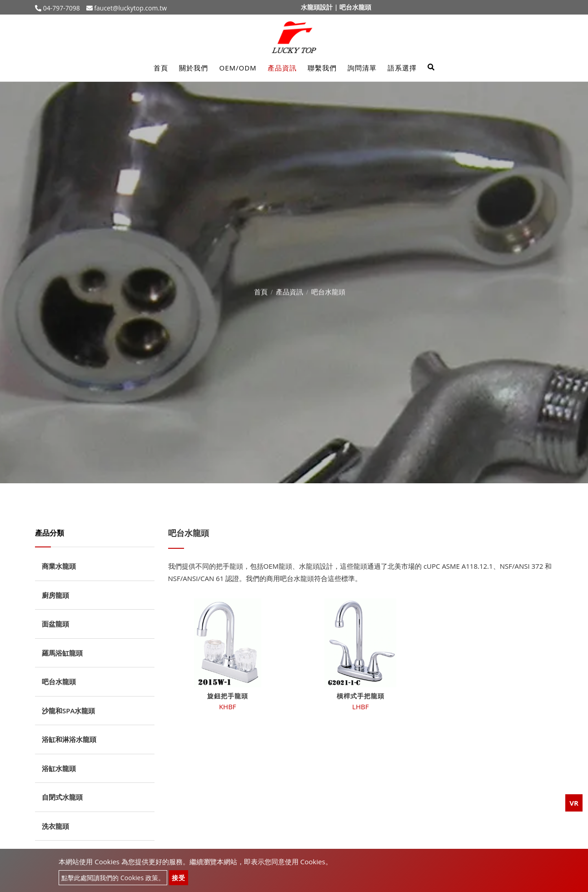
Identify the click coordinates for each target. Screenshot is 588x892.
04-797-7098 (61, 8)
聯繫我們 (322, 68)
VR (574, 803)
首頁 (161, 68)
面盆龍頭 (55, 624)
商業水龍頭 (59, 566)
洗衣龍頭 (55, 826)
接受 (179, 878)
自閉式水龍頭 (62, 797)
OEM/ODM (238, 68)
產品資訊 (282, 68)
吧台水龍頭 (59, 682)
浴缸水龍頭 (59, 768)
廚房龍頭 (55, 595)
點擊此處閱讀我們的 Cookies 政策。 (113, 878)
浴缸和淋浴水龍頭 (69, 739)
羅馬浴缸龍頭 (62, 653)
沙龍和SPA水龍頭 (68, 711)
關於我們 (194, 68)
